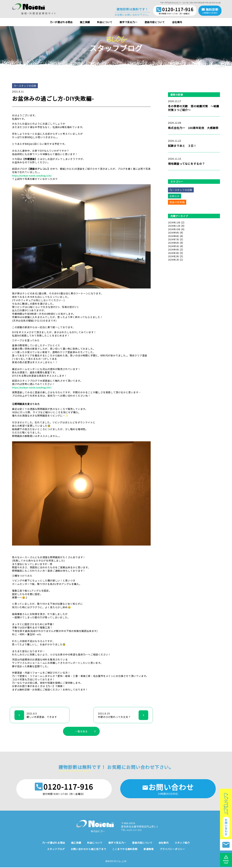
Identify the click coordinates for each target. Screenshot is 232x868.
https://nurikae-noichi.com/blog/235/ (35, 176)
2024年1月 (174, 259)
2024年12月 (175, 222)
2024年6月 (174, 243)
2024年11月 (175, 226)
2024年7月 (174, 239)
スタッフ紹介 (182, 843)
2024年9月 (174, 232)
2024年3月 (174, 253)
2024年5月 (174, 246)
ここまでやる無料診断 (125, 850)
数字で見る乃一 (129, 22)
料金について (105, 22)
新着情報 (149, 850)
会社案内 (177, 22)
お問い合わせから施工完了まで (89, 850)
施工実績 (85, 22)
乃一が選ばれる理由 (61, 22)
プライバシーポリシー (172, 850)
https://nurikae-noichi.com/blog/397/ (35, 387)
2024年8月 (174, 236)
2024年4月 (174, 249)
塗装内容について (155, 22)
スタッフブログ (56, 850)
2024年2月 (174, 256)
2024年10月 (175, 229)
